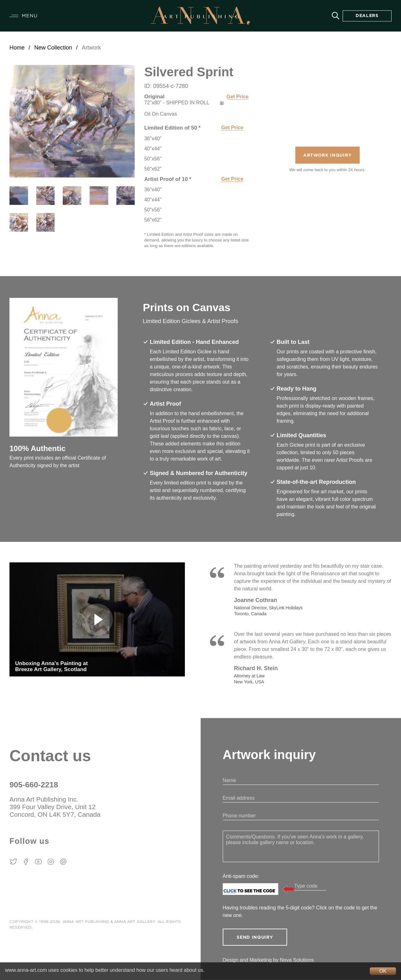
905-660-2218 (34, 785)
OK (383, 971)
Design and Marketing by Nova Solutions (268, 960)
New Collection (53, 48)
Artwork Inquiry (327, 156)
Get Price (238, 97)
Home (17, 48)
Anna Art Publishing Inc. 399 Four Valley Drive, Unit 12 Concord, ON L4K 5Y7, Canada (56, 807)
